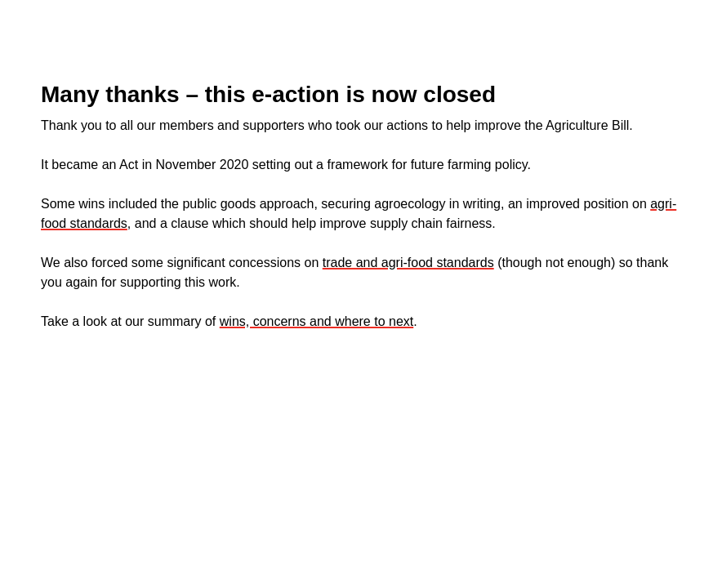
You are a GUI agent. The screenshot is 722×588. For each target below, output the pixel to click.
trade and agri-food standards (408, 263)
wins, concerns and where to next (316, 321)
